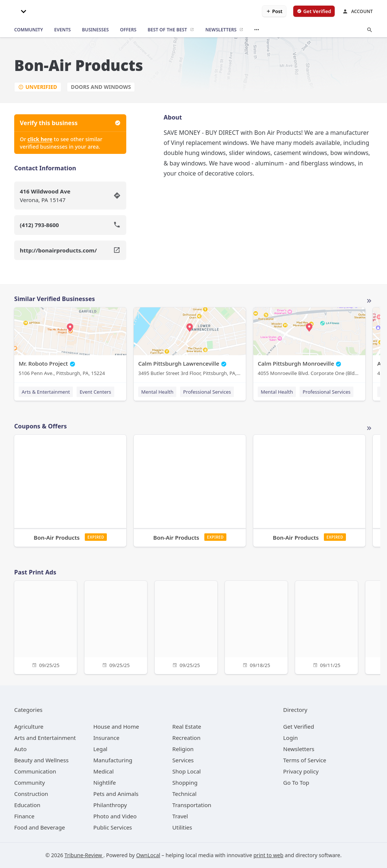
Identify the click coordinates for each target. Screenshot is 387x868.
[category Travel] (180, 816)
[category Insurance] (106, 738)
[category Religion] (183, 749)
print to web (269, 855)
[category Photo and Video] (115, 816)
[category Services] (183, 760)
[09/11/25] (326, 627)
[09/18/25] (256, 627)
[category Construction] (31, 794)
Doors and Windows (101, 87)
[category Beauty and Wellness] (41, 760)
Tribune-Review (84, 855)
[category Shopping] (185, 782)
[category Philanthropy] (110, 805)
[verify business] (314, 11)
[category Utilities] (182, 827)
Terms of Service (305, 760)
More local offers (369, 428)
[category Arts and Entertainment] (45, 738)
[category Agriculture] (29, 726)
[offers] (128, 30)
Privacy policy (301, 771)
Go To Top (296, 782)
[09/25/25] (46, 627)
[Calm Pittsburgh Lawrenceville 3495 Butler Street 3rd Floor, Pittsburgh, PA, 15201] (190, 343)
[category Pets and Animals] (116, 794)
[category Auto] (20, 749)
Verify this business (70, 123)
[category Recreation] (186, 738)
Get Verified (299, 726)
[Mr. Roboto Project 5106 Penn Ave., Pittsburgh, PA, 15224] (70, 343)
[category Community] (30, 782)
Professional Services (207, 392)
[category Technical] (184, 794)
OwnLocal (148, 855)
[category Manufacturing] (113, 760)
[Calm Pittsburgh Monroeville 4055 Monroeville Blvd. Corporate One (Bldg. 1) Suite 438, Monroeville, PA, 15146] (309, 343)
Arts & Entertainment (46, 392)
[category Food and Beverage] (40, 827)
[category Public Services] (113, 827)
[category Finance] (24, 816)
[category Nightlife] (105, 782)
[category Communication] (35, 771)
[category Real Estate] (187, 726)
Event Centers (95, 392)
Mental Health (157, 392)
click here (40, 139)
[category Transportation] (192, 805)
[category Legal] (100, 749)
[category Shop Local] (186, 771)
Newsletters (299, 749)
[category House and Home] (116, 726)
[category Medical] (104, 771)
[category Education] (27, 805)
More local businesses (369, 301)
